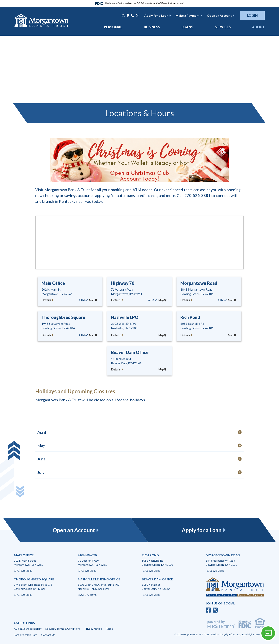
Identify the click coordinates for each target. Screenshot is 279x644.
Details (46, 300)
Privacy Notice (93, 629)
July (41, 472)
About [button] (258, 27)
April (42, 432)
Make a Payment (188, 16)
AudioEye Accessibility (28, 629)
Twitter (215, 610)
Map (93, 300)
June (42, 459)
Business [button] (152, 27)
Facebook (208, 610)
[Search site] (123, 16)
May (42, 445)
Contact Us (48, 635)
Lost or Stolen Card (26, 635)
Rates (109, 629)
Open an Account (219, 16)
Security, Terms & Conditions (63, 629)
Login (252, 15)
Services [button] (223, 27)
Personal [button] (113, 27)
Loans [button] (187, 27)
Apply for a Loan (156, 16)
